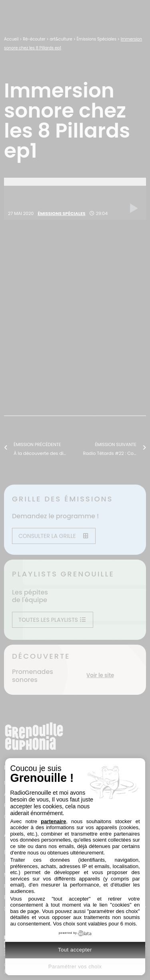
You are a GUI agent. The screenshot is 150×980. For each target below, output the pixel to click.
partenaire (53, 821)
